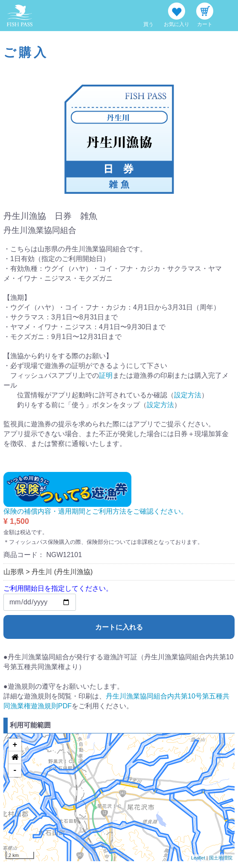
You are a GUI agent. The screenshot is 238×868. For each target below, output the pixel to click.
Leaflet (198, 858)
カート (205, 24)
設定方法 (188, 395)
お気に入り (177, 24)
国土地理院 (221, 858)
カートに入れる (119, 627)
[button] (15, 758)
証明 (106, 375)
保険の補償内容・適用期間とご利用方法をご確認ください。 (96, 511)
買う (148, 24)
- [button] (15, 770)
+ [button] (15, 745)
